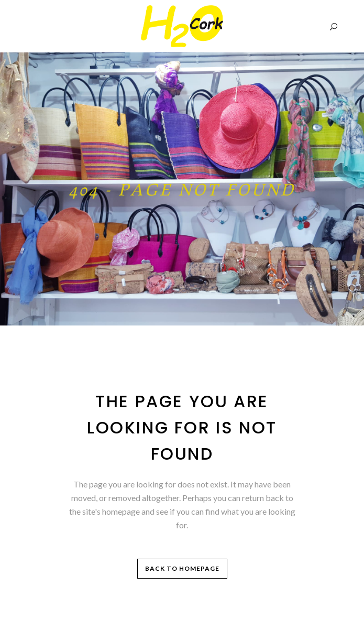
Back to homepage (182, 568)
